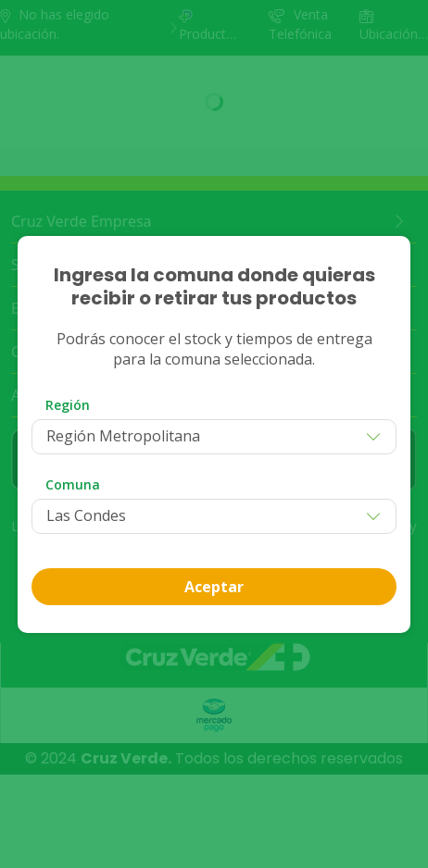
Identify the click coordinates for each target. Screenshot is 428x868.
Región (68, 405)
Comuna (73, 484)
